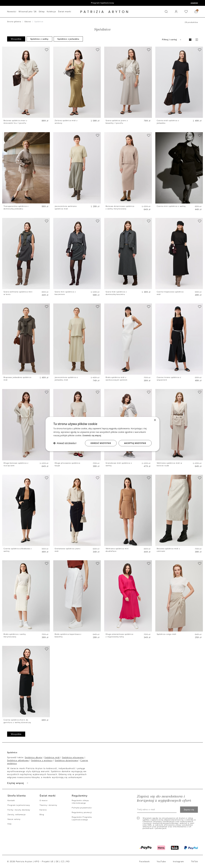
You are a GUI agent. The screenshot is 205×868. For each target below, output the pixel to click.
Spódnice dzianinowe (66, 760)
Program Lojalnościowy (19, 805)
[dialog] (102, 434)
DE (57, 861)
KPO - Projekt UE (44, 861)
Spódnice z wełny (39, 39)
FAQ (10, 824)
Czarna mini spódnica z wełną (171, 206)
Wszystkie (16, 39)
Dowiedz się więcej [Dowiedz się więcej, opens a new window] (92, 435)
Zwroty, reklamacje (17, 814)
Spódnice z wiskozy (42, 760)
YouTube (161, 861)
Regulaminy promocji (82, 812)
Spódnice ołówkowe (18, 760)
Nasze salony (14, 819)
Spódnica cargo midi (167, 634)
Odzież (28, 22)
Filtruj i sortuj (172, 40)
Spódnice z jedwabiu (68, 39)
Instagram (178, 861)
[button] (166, 12)
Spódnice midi (52, 757)
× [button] (155, 420)
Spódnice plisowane (73, 757)
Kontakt (11, 800)
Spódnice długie (33, 757)
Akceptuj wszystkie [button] (135, 443)
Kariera (43, 810)
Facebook (144, 861)
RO (68, 861)
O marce (44, 800)
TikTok (194, 861)
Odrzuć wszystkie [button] (101, 443)
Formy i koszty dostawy (19, 810)
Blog (42, 814)
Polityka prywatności (82, 808)
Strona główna (14, 22)
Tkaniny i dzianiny (48, 805)
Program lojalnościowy (103, 3)
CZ (63, 861)
